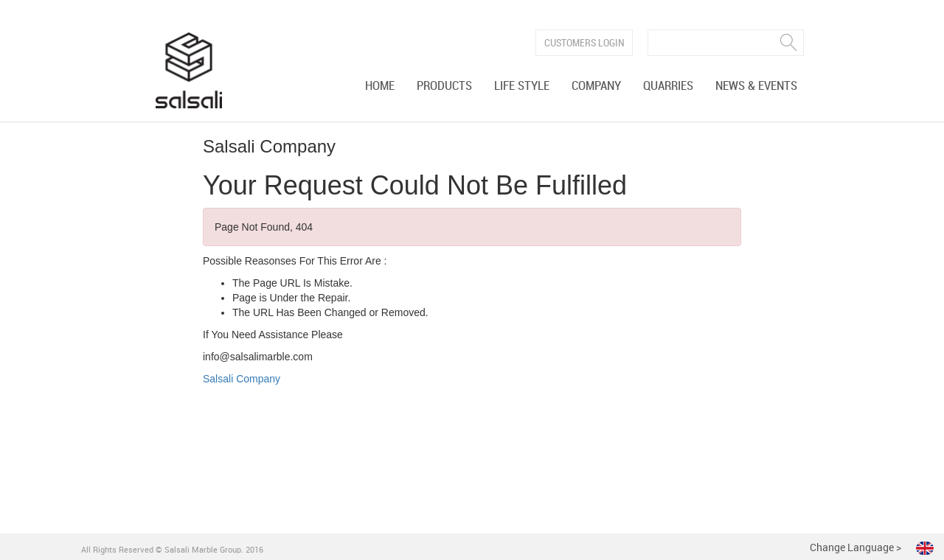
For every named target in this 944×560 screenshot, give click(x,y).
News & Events (756, 86)
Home (380, 86)
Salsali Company (242, 379)
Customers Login (584, 43)
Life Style (522, 86)
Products (444, 86)
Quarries (668, 86)
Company (596, 86)
